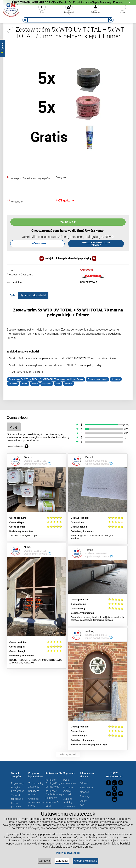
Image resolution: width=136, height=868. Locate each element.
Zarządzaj (62, 861)
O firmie (84, 783)
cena (58, 384)
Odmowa (44, 861)
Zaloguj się (96, 12)
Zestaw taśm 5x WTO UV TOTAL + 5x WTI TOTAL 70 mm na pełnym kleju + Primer (46, 379)
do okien (116, 379)
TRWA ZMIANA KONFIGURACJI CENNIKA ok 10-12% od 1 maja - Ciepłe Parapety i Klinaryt (67, 2)
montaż (69, 384)
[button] (25, 20)
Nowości (85, 792)
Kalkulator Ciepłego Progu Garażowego (54, 783)
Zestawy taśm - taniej (97, 379)
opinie (24, 384)
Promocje (85, 796)
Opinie (83, 801)
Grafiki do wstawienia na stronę (36, 802)
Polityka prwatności (68, 853)
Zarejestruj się (69, 13)
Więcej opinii (68, 754)
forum (35, 384)
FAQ (82, 805)
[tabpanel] (68, 347)
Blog (42, 12)
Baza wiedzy (87, 788)
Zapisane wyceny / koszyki (68, 791)
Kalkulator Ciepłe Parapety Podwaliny (54, 794)
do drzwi (13, 384)
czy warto (47, 384)
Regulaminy (17, 783)
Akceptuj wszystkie (86, 861)
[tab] (12, 295)
